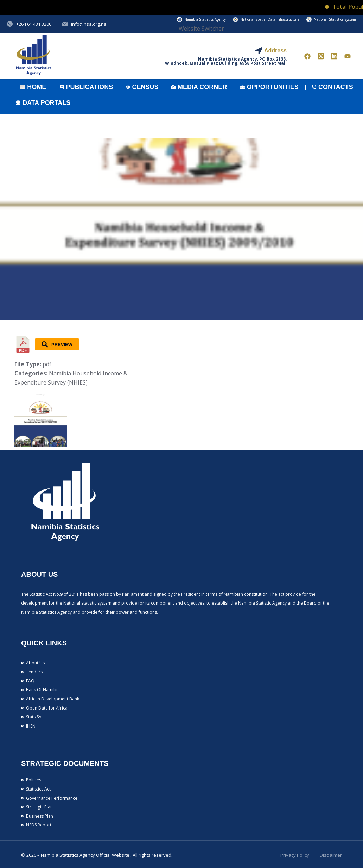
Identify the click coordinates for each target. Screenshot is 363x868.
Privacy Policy (295, 855)
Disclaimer (331, 855)
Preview (57, 344)
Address (275, 51)
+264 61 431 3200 (34, 24)
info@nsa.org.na (89, 24)
